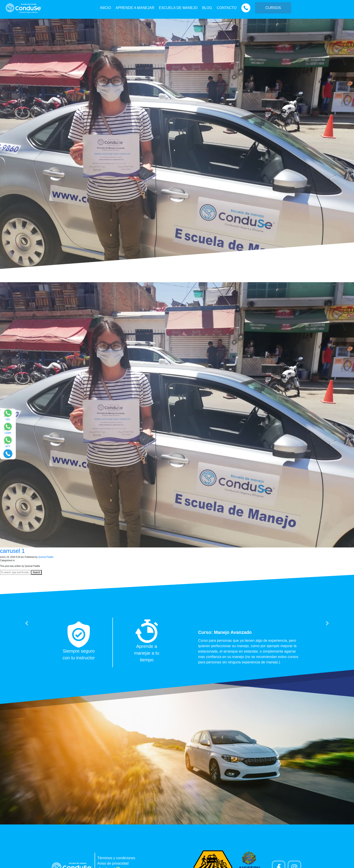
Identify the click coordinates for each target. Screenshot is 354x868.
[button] (27, 623)
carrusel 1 (12, 551)
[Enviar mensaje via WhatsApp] (8, 416)
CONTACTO (227, 8)
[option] (177, 642)
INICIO (106, 8)
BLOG (207, 8)
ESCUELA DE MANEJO (178, 8)
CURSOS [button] (273, 8)
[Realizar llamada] (8, 454)
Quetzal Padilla (46, 557)
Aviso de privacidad (113, 863)
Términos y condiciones (116, 858)
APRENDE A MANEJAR (135, 8)
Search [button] (37, 572)
